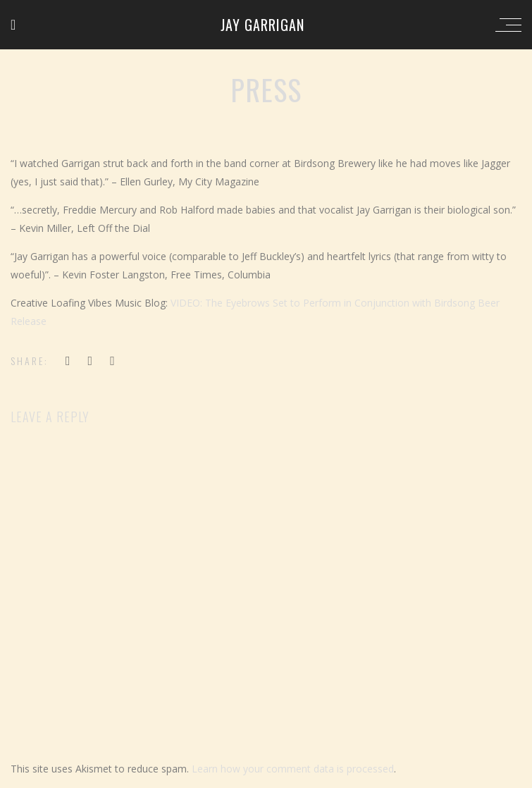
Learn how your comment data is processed (293, 769)
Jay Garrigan (262, 25)
